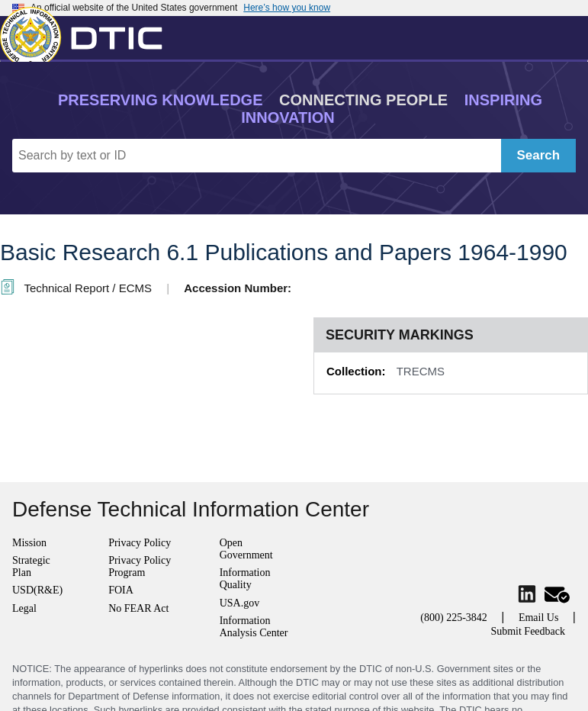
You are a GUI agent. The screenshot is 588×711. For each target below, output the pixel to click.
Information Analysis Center (254, 627)
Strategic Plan (31, 566)
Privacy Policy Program (140, 566)
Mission (29, 543)
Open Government (246, 549)
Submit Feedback (528, 631)
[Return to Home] (88, 34)
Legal (24, 608)
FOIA (121, 590)
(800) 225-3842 (454, 618)
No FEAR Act (138, 608)
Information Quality (245, 579)
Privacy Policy (140, 543)
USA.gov (240, 603)
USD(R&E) (37, 590)
